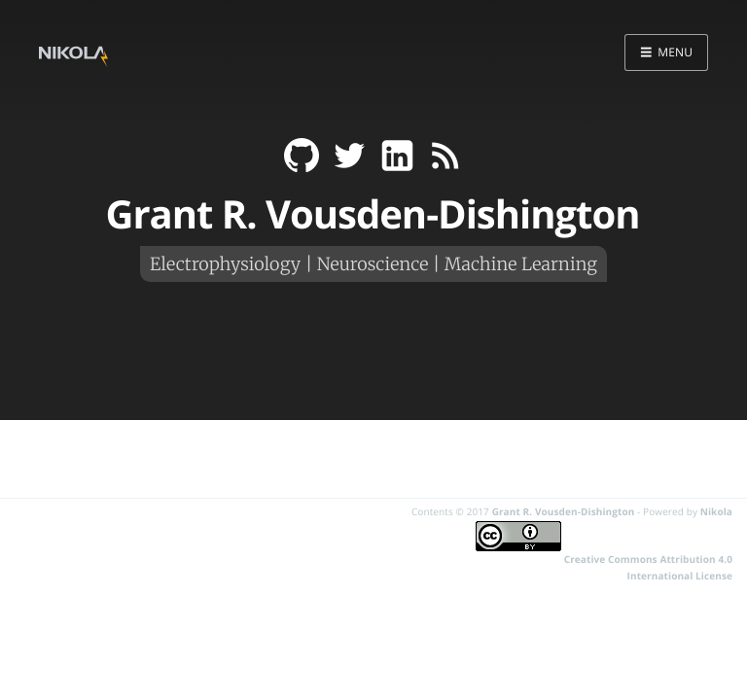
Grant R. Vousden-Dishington (564, 511)
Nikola (716, 511)
